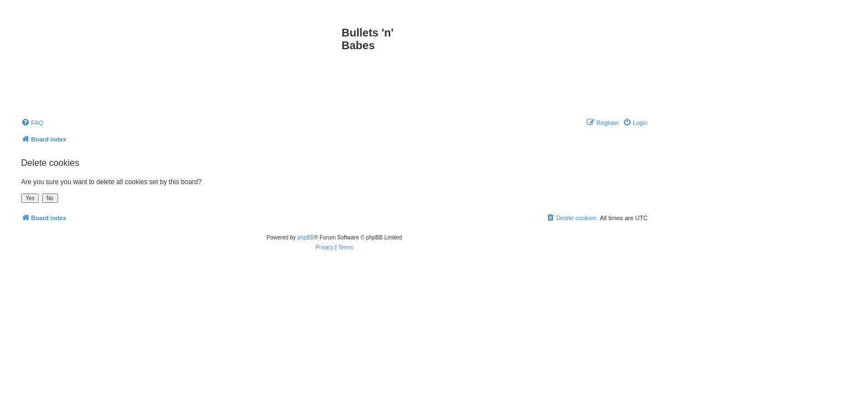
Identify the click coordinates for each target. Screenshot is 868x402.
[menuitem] (32, 123)
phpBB (306, 237)
